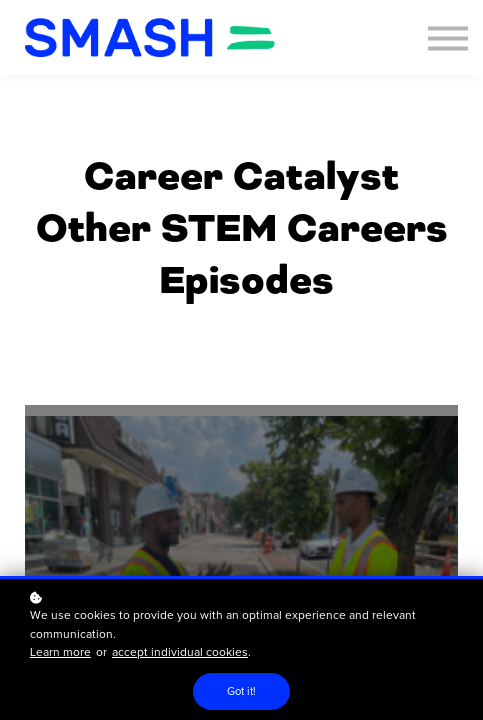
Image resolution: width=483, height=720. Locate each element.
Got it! (241, 691)
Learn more (60, 653)
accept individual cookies (180, 653)
